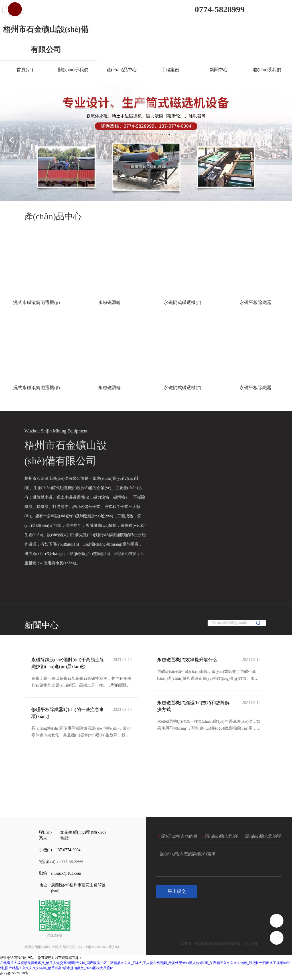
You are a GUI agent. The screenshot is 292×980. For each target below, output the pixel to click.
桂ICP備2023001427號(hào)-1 (100, 951)
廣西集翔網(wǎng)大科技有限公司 (50, 951)
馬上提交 (177, 896)
